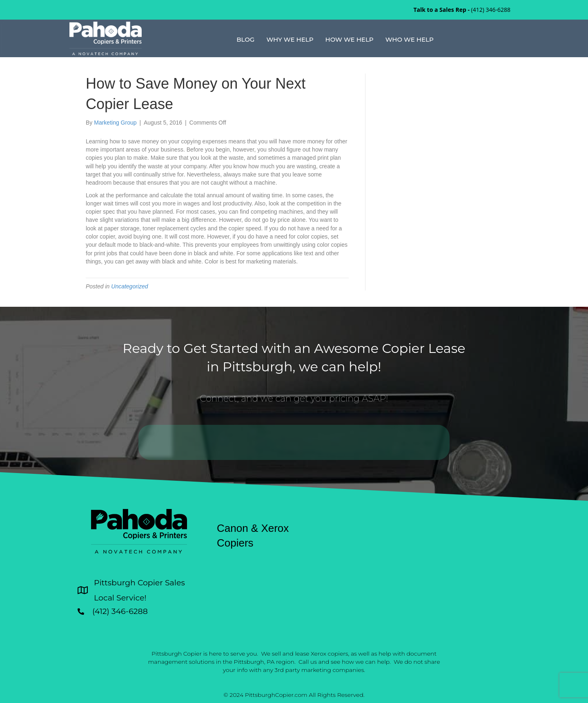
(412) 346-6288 (491, 10)
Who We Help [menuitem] (410, 39)
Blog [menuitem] (245, 39)
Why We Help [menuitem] (290, 39)
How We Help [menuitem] (350, 39)
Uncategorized (129, 286)
